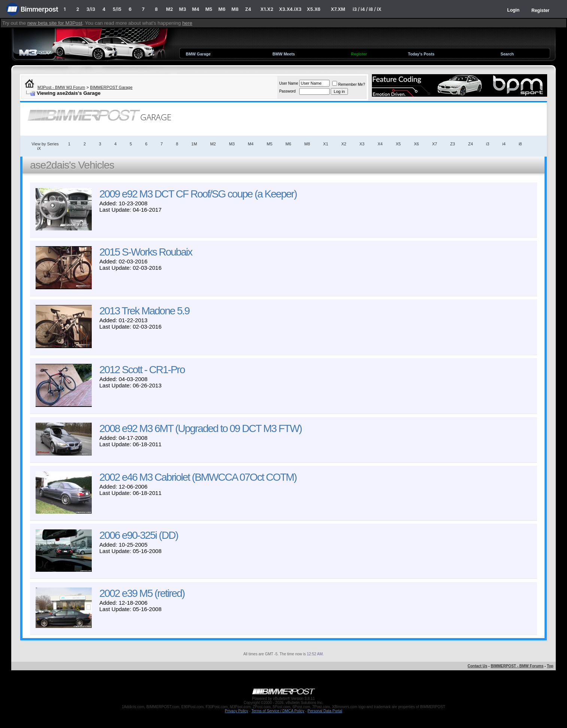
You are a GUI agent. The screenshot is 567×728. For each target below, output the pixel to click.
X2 (344, 144)
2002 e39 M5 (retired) (142, 593)
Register (540, 10)
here (187, 23)
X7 (435, 144)
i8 (520, 144)
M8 (235, 9)
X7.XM (338, 9)
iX (39, 148)
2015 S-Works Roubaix (145, 252)
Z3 (453, 144)
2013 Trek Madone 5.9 (144, 311)
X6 (416, 144)
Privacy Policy (236, 711)
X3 (362, 144)
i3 (488, 144)
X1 (326, 144)
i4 (504, 144)
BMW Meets (284, 54)
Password (287, 91)
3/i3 (91, 9)
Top (550, 666)
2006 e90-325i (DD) (139, 535)
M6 (222, 9)
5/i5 (117, 9)
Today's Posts (421, 54)
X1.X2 (267, 9)
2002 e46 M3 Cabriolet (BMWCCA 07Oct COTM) (198, 477)
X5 (398, 144)
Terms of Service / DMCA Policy (278, 711)
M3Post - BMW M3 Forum (61, 87)
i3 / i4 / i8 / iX (367, 9)
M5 (209, 9)
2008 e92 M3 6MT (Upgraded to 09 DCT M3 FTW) (200, 428)
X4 (380, 144)
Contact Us (477, 666)
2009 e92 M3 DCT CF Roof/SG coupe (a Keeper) (198, 194)
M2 (169, 9)
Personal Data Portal (325, 711)
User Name (289, 83)
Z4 (248, 9)
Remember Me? (349, 84)
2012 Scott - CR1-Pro (142, 370)
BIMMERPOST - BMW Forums (517, 666)
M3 (183, 9)
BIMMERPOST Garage (111, 87)
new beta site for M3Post (55, 23)
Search (507, 54)
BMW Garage (198, 54)
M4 (196, 9)
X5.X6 (313, 9)
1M (194, 144)
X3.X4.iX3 (290, 9)
